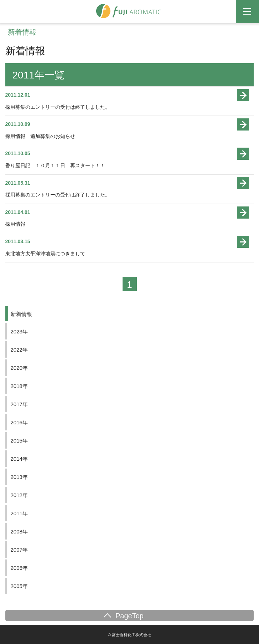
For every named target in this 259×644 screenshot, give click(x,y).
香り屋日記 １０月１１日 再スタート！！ (55, 165)
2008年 (19, 531)
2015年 (19, 441)
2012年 (19, 495)
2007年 (19, 550)
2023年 (19, 331)
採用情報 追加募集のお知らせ (40, 136)
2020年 (19, 368)
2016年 (19, 422)
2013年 (19, 477)
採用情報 (15, 224)
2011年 (19, 513)
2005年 (19, 586)
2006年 (19, 568)
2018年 (19, 386)
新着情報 (21, 314)
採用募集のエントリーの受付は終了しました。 (58, 107)
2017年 (19, 404)
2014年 (19, 459)
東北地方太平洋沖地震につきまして (45, 254)
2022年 (19, 350)
